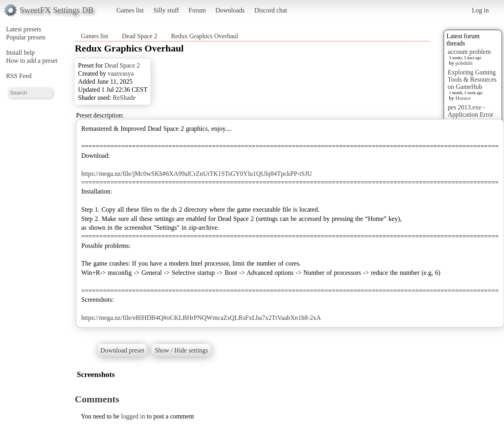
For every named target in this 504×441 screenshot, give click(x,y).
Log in (480, 10)
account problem (469, 52)
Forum (197, 10)
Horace (463, 98)
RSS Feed (19, 76)
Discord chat (271, 10)
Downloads (230, 10)
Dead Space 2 (140, 36)
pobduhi (464, 63)
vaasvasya (121, 73)
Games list (130, 10)
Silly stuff (166, 10)
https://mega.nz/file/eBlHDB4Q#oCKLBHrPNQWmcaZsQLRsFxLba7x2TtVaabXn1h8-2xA (201, 318)
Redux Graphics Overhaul (205, 36)
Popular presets (26, 37)
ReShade (124, 98)
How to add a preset (32, 61)
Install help (21, 53)
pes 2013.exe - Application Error (470, 111)
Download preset (122, 350)
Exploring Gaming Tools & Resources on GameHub (472, 79)
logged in (133, 416)
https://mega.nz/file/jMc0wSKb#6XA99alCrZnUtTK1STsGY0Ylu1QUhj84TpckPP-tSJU (197, 174)
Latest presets (24, 29)
